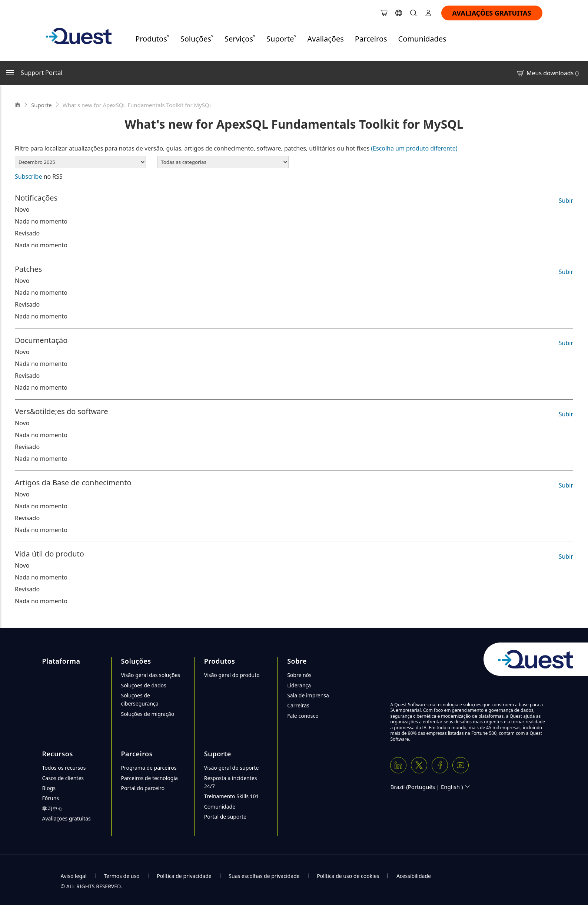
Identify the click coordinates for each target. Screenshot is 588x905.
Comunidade (220, 807)
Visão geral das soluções (150, 675)
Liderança (299, 685)
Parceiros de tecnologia (149, 778)
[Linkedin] (398, 765)
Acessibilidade (414, 876)
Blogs (49, 788)
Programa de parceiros (149, 768)
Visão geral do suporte (232, 768)
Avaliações (326, 39)
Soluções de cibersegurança (139, 699)
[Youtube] (461, 765)
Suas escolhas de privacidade (264, 876)
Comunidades (422, 39)
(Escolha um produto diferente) (414, 148)
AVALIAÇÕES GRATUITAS (492, 13)
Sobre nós (299, 675)
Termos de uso (122, 876)
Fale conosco (303, 716)
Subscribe (28, 176)
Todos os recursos (64, 768)
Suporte (41, 105)
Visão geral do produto (232, 675)
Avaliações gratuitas (67, 818)
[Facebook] (440, 765)
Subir (566, 201)
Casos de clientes (63, 778)
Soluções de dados (143, 685)
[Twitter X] (419, 765)
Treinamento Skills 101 (232, 796)
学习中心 (53, 808)
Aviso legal (74, 876)
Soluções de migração (147, 714)
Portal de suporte (225, 817)
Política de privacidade (184, 876)
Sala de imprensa (308, 695)
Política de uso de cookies (348, 876)
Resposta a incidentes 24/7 (231, 782)
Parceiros (371, 39)
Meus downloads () (547, 73)
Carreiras (298, 705)
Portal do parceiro (143, 788)
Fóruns (51, 798)
